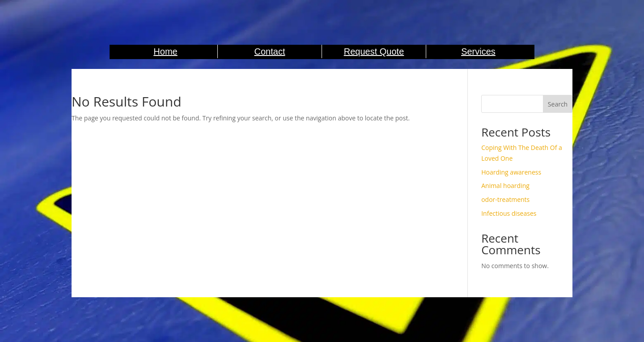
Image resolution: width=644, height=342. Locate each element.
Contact (270, 51)
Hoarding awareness (511, 172)
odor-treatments (505, 199)
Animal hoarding (505, 186)
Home (165, 51)
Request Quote (374, 51)
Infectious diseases (509, 213)
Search (558, 104)
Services (478, 51)
